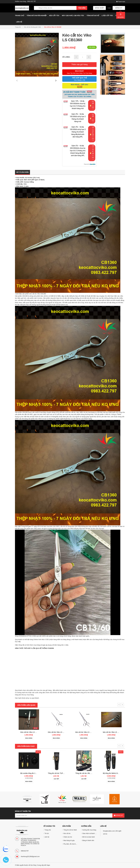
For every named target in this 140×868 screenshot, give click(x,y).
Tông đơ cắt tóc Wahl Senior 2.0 (32, 773)
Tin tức (47, 833)
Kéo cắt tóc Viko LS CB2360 (58, 732)
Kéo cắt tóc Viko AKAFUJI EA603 (32, 732)
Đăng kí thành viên (88, 840)
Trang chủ (48, 830)
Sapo (48, 865)
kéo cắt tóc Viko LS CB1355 (113, 732)
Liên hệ (47, 837)
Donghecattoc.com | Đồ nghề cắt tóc (112, 832)
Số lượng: (66, 57)
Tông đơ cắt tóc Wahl (70, 830)
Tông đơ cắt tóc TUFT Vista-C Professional (91, 773)
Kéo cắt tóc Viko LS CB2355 (86, 732)
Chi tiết (84, 779)
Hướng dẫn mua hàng (89, 830)
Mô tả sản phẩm (22, 172)
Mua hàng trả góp (69, 840)
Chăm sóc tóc (68, 837)
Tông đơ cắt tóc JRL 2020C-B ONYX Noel (118, 773)
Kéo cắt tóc (67, 833)
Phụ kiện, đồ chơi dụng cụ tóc (73, 844)
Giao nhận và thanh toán (90, 833)
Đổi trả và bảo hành (89, 837)
